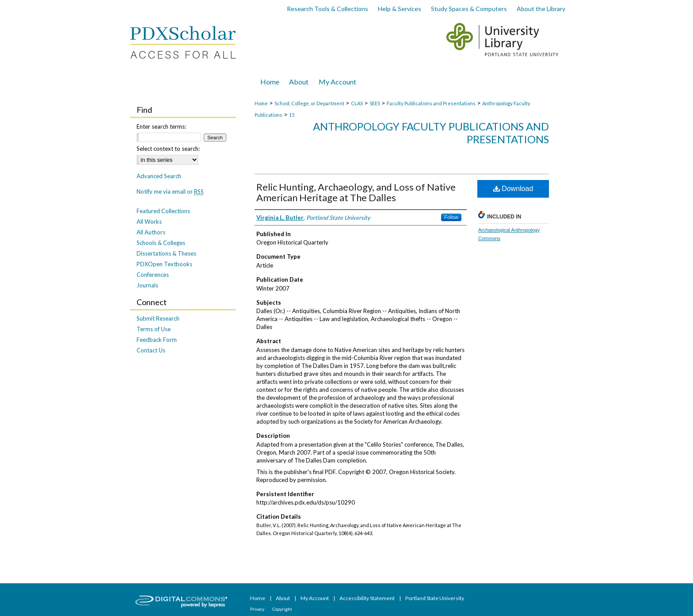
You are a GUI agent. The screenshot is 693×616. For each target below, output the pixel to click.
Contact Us (151, 350)
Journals (147, 285)
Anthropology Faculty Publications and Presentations (431, 133)
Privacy (258, 609)
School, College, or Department (309, 103)
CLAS (357, 103)
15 (292, 115)
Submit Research (158, 318)
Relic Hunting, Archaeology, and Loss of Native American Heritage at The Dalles (356, 192)
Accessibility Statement (367, 598)
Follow (451, 217)
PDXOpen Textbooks (164, 264)
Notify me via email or (170, 191)
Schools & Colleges (161, 243)
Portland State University (435, 598)
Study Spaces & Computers (469, 9)
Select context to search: (168, 149)
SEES (375, 103)
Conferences (153, 275)
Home (261, 103)
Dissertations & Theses (166, 253)
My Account (315, 598)
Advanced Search (159, 176)
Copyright (282, 609)
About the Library (541, 9)
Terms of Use (154, 329)
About (283, 598)
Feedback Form (157, 340)
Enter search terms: (161, 126)
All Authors (151, 232)
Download (513, 189)
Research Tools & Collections (327, 9)
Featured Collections (163, 211)
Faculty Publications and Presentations (431, 103)
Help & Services (400, 9)
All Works (149, 222)
